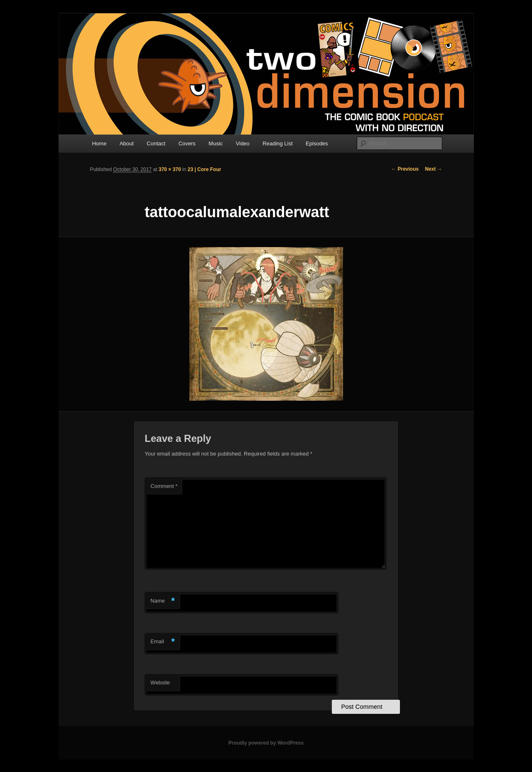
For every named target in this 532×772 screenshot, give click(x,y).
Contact (156, 143)
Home (99, 143)
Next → (433, 169)
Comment (164, 486)
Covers (187, 143)
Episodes (317, 143)
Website (160, 683)
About (127, 143)
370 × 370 (170, 169)
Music (216, 143)
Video (243, 143)
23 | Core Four (205, 169)
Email (163, 642)
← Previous (405, 169)
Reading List (277, 143)
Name (163, 601)
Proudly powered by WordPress (266, 743)
